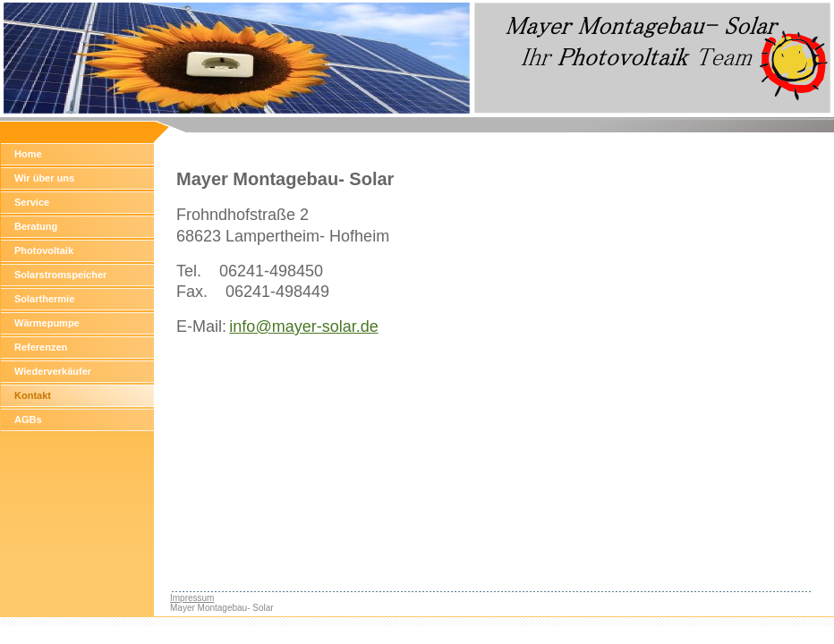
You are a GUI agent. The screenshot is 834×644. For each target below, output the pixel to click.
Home (28, 154)
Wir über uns (44, 178)
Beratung (36, 226)
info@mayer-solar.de (303, 326)
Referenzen (41, 347)
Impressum (192, 598)
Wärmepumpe (47, 323)
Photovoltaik (44, 250)
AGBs (28, 419)
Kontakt (33, 395)
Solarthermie (44, 299)
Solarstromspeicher (60, 275)
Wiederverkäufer (53, 371)
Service (32, 202)
